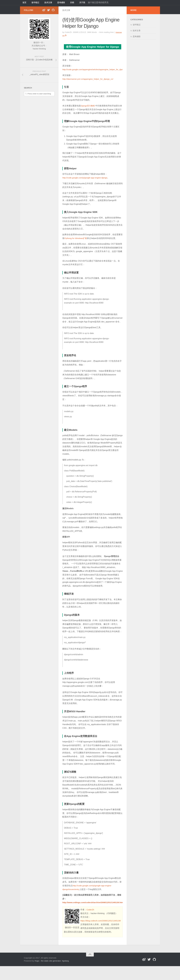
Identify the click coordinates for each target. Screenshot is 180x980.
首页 (24, 3)
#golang (65, 975)
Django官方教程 (88, 105)
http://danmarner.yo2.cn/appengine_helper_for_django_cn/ (89, 79)
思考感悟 (57, 3)
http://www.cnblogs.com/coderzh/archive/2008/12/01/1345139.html (94, 906)
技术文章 (45, 3)
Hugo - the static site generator (48, 975)
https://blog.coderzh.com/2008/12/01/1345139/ (85, 935)
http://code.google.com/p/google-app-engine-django (86, 181)
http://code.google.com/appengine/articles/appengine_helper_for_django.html (98, 69)
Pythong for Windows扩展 (76, 242)
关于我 (76, 3)
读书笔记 (34, 3)
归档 (67, 3)
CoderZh (90, 913)
